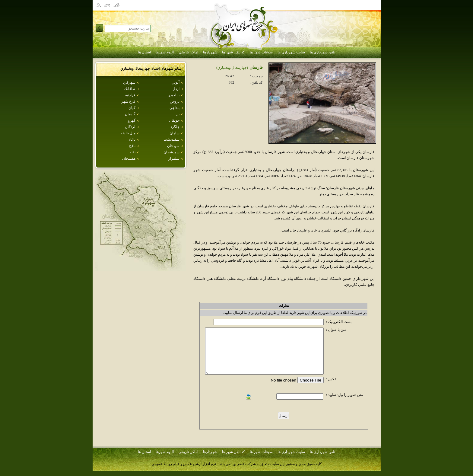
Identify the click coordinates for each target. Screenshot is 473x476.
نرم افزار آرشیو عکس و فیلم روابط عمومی (184, 464)
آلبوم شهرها (165, 52)
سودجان (173, 146)
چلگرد (175, 127)
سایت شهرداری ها (291, 52)
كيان (132, 108)
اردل (176, 89)
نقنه (133, 152)
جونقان (174, 120)
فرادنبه (130, 95)
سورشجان (171, 152)
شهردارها (210, 52)
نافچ (132, 146)
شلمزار (174, 158)
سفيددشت (171, 139)
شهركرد (129, 82)
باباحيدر (174, 95)
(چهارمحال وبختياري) (232, 68)
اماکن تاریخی (188, 52)
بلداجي (175, 108)
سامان (175, 133)
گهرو (132, 120)
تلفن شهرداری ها (322, 52)
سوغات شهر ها (261, 52)
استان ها (144, 52)
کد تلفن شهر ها (233, 52)
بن (178, 114)
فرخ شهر (128, 101)
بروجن (175, 101)
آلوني (176, 82)
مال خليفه (128, 133)
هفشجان (129, 158)
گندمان (130, 114)
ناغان (132, 139)
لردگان (130, 127)
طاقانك (130, 89)
